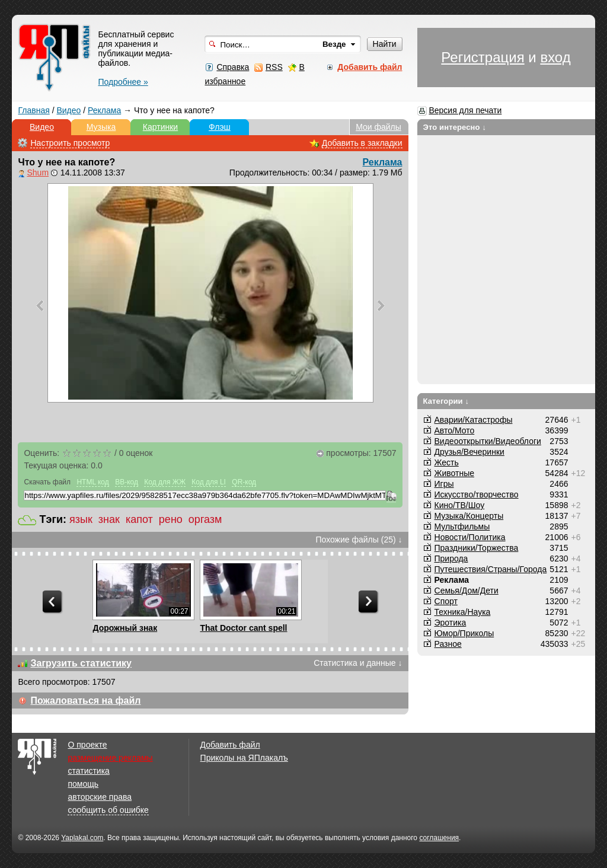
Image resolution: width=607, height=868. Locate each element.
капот (139, 519)
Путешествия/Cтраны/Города (491, 569)
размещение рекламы (110, 758)
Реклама (104, 110)
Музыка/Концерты (469, 516)
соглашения (439, 838)
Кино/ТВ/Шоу (460, 505)
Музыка (101, 127)
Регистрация (483, 57)
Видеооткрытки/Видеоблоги (488, 441)
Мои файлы (378, 127)
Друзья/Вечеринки (469, 452)
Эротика (451, 623)
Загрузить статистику (81, 663)
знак (109, 519)
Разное (448, 644)
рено (171, 519)
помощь (83, 784)
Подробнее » (123, 82)
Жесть (447, 462)
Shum (38, 173)
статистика (88, 771)
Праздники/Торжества (477, 548)
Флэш (220, 127)
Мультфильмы (462, 526)
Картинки (160, 127)
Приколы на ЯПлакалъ (244, 758)
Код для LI (209, 482)
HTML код (92, 482)
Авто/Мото (455, 430)
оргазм (205, 519)
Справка (233, 67)
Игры (444, 484)
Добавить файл (230, 745)
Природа (451, 559)
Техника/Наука (463, 612)
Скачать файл (47, 482)
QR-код (244, 482)
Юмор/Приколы (464, 633)
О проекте (87, 745)
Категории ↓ (446, 401)
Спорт (446, 601)
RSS (274, 67)
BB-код (127, 482)
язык (81, 519)
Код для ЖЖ (165, 482)
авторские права (100, 797)
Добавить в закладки (362, 143)
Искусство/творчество (477, 494)
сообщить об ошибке (108, 810)
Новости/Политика (470, 537)
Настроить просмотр (70, 143)
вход (555, 57)
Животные (455, 473)
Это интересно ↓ (455, 127)
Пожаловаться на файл (85, 701)
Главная (33, 110)
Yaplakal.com (82, 838)
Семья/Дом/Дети (467, 591)
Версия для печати (465, 110)
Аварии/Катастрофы (474, 420)
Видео (68, 110)
